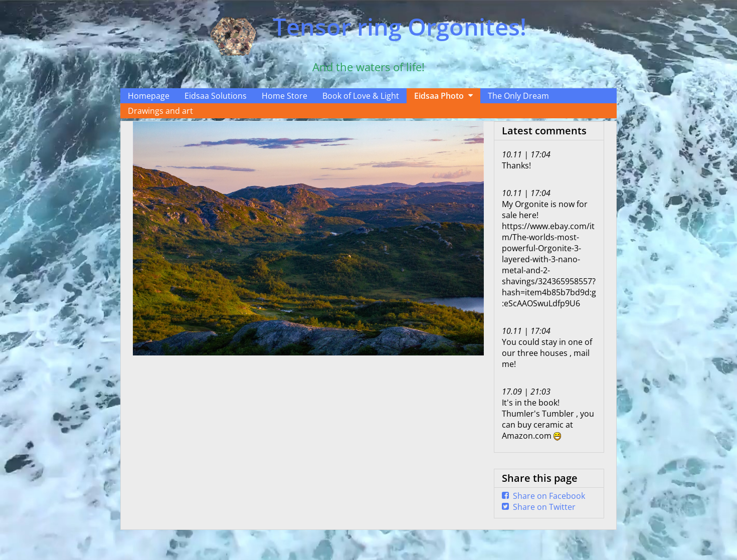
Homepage (149, 96)
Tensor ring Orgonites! (400, 27)
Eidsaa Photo (439, 96)
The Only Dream (518, 96)
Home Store (285, 96)
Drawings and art (160, 111)
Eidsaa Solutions (216, 96)
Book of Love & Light (361, 96)
